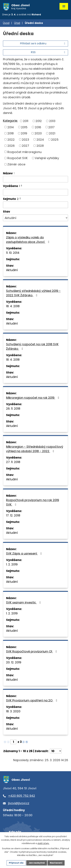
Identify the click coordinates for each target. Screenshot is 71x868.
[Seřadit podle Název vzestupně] (14, 172)
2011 (26, 121)
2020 (38, 133)
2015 (24, 127)
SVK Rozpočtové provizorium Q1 (32, 651)
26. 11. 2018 (13, 409)
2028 (40, 146)
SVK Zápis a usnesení (25, 553)
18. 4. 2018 (13, 306)
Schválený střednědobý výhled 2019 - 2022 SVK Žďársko (33, 293)
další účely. (43, 843)
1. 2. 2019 (12, 564)
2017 (51, 127)
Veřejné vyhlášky (47, 158)
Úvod (6, 23)
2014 (11, 127)
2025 (55, 139)
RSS (49, 52)
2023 (25, 139)
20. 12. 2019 (14, 662)
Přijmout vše (16, 863)
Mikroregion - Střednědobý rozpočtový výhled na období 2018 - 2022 (35, 449)
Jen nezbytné (37, 863)
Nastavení (56, 863)
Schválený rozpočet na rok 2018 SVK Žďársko (32, 346)
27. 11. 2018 (13, 462)
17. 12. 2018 (13, 515)
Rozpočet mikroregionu (24, 152)
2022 (11, 139)
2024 (40, 139)
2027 (25, 146)
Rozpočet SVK (18, 158)
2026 (11, 146)
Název (8, 173)
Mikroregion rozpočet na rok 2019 (33, 398)
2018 (11, 133)
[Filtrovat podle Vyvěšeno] (35, 192)
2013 (52, 121)
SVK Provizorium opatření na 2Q (32, 700)
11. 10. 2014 (13, 253)
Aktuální (12, 270)
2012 (39, 121)
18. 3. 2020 (13, 711)
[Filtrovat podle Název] (35, 179)
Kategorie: (10, 121)
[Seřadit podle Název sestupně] (14, 174)
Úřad (17, 23)
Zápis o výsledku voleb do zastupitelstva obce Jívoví (28, 240)
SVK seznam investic (24, 602)
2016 (38, 127)
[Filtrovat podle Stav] (35, 218)
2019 (24, 133)
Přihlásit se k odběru (43, 43)
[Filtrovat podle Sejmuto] (35, 205)
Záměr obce (16, 164)
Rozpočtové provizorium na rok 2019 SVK (33, 502)
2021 (52, 133)
